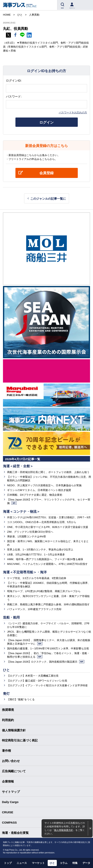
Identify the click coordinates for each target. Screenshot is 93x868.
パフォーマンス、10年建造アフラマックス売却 (34, 609)
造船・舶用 (11, 617)
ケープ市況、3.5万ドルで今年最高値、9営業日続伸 (37, 578)
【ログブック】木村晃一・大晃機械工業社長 (33, 676)
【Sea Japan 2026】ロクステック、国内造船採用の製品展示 (46, 662)
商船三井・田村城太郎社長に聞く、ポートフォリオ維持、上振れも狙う (48, 472)
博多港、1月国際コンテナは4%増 (26, 537)
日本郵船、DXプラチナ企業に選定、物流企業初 (35, 495)
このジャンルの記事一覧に (48, 199)
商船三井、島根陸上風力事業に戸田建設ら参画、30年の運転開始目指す (48, 604)
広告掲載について (14, 771)
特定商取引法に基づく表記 (20, 740)
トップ (8, 863)
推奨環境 (8, 710)
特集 (75, 863)
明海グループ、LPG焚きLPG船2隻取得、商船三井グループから (44, 591)
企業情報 (8, 781)
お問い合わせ (11, 761)
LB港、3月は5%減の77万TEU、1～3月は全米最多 (36, 554)
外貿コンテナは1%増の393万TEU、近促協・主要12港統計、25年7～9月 (49, 517)
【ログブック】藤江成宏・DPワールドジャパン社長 (37, 681)
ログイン (46, 122)
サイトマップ (11, 792)
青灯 (6, 694)
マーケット (38, 863)
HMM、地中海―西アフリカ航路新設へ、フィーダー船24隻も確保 (45, 559)
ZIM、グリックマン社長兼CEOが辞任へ (30, 532)
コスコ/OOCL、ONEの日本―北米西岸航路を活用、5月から (42, 522)
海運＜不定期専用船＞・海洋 (25, 572)
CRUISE (8, 812)
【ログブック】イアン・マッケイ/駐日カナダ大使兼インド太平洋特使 (47, 685)
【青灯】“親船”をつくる (21, 699)
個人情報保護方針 (64, 830)
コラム (64, 863)
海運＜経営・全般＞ (18, 466)
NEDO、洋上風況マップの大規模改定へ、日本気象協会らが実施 (44, 485)
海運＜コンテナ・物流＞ (21, 512)
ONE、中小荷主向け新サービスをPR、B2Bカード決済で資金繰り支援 (48, 527)
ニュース (22, 863)
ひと (6, 670)
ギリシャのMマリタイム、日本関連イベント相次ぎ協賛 (39, 490)
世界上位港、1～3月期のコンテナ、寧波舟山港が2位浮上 (40, 550)
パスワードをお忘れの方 (73, 112)
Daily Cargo (10, 802)
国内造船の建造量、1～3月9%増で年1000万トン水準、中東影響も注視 (48, 648)
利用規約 (8, 720)
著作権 (6, 751)
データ (86, 863)
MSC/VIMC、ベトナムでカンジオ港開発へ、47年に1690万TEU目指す (47, 564)
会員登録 (46, 173)
